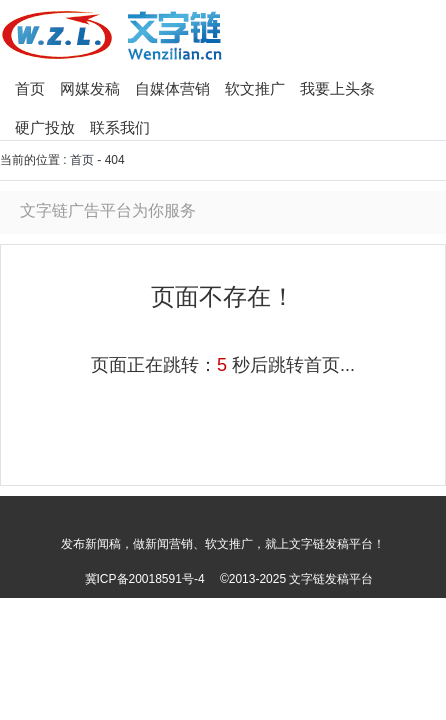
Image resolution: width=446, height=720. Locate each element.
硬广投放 (45, 127)
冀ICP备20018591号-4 (145, 579)
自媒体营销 (172, 88)
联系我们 (120, 127)
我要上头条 (337, 88)
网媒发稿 (90, 88)
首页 (30, 88)
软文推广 (255, 88)
